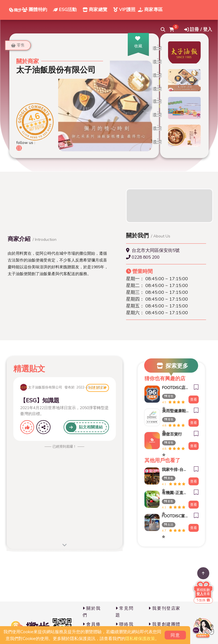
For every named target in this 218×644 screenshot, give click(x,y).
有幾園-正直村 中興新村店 (174, 493)
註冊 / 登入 (198, 29)
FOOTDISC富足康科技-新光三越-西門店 (174, 516)
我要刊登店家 (164, 608)
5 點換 (203, 600)
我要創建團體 (164, 624)
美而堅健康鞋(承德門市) (174, 411)
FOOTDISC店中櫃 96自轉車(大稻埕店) (174, 388)
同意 (175, 635)
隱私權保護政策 (140, 639)
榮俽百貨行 (172, 434)
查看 (194, 399)
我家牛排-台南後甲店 (174, 470)
